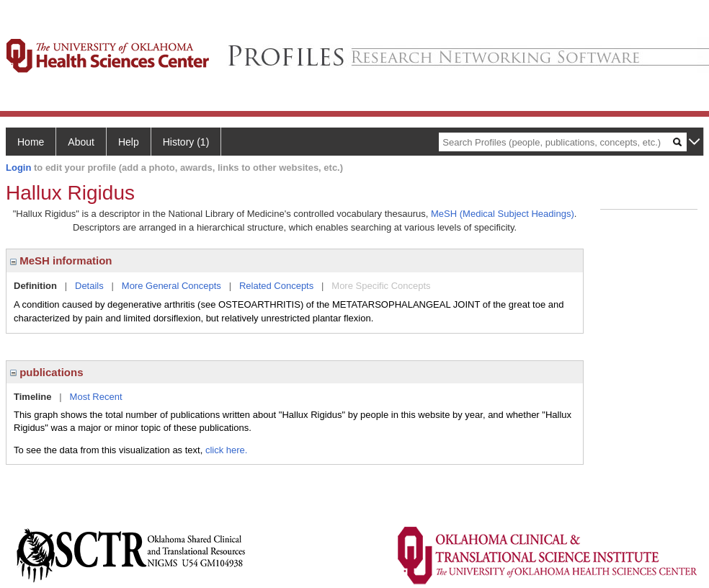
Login (18, 168)
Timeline (33, 397)
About (81, 142)
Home (31, 142)
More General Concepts (171, 286)
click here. (227, 450)
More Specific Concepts (381, 286)
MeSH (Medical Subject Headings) (503, 214)
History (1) (186, 142)
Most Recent (96, 397)
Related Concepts (276, 286)
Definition (35, 286)
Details (89, 286)
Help (129, 142)
